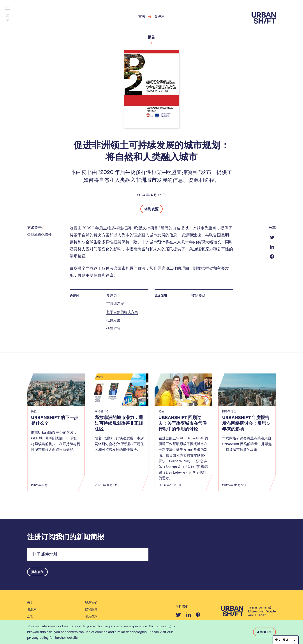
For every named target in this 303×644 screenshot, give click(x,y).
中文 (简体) (282, 640)
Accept (264, 632)
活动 (30, 617)
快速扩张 (113, 329)
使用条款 (91, 617)
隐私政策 (91, 610)
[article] (56, 432)
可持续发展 (115, 304)
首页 (142, 16)
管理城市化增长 (39, 235)
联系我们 (91, 603)
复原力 (112, 295)
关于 (30, 603)
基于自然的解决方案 (122, 312)
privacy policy (38, 638)
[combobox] (286, 640)
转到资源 (151, 209)
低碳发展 (113, 320)
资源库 (159, 16)
